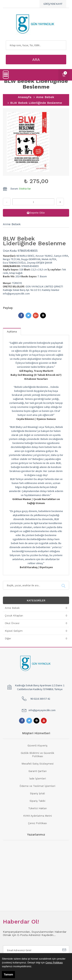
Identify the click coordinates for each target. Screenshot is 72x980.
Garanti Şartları (38, 771)
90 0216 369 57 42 (40, 699)
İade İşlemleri (38, 779)
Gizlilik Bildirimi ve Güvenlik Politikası (37, 755)
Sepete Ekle (36, 213)
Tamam (8, 974)
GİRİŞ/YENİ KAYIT (53, 4)
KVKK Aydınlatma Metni (38, 816)
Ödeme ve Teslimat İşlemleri (37, 786)
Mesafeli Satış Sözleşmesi (38, 764)
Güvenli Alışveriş (37, 746)
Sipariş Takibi (37, 801)
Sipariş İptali (37, 793)
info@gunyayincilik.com (42, 710)
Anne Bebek (45, 97)
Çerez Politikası (37, 823)
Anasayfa (25, 97)
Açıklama (12, 332)
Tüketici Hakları (38, 808)
